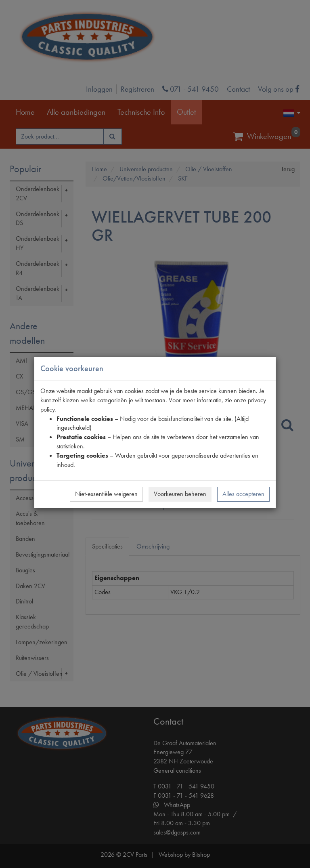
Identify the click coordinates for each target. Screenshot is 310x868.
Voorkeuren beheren (180, 494)
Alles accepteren (243, 494)
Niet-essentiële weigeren (106, 494)
